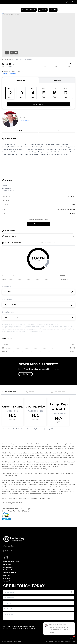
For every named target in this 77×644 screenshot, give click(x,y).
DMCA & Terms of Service (62, 642)
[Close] (73, 624)
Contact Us (7, 581)
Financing (6, 575)
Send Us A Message (12, 623)
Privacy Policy (49, 642)
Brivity (10, 642)
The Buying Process (10, 570)
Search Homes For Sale (11, 562)
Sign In (70, 2)
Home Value (7, 564)
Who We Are (7, 578)
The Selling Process (10, 573)
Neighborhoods (8, 567)
